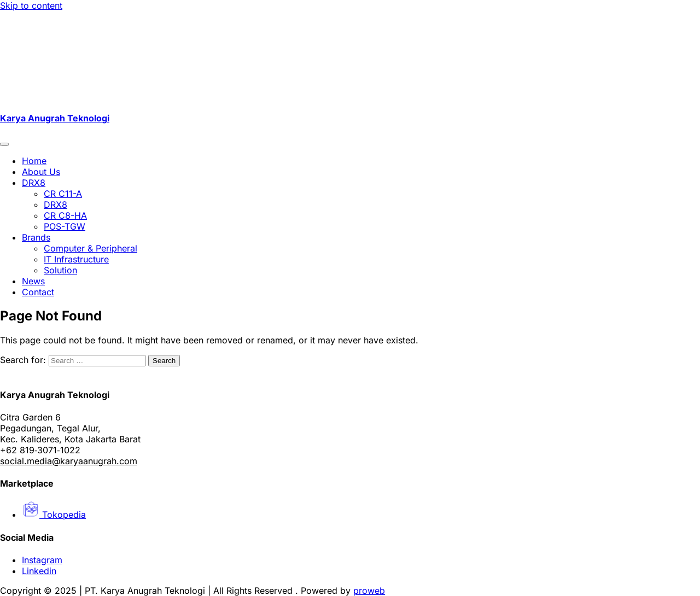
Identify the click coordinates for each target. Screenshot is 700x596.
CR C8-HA (65, 215)
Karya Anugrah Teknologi (55, 118)
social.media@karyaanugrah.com (69, 461)
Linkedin (39, 571)
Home (34, 161)
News (33, 281)
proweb (369, 591)
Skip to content (31, 5)
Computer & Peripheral (91, 248)
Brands (36, 237)
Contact (38, 292)
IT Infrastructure (76, 259)
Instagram (42, 560)
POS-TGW (65, 226)
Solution (60, 270)
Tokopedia (54, 515)
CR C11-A (63, 194)
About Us (41, 172)
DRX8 (34, 183)
